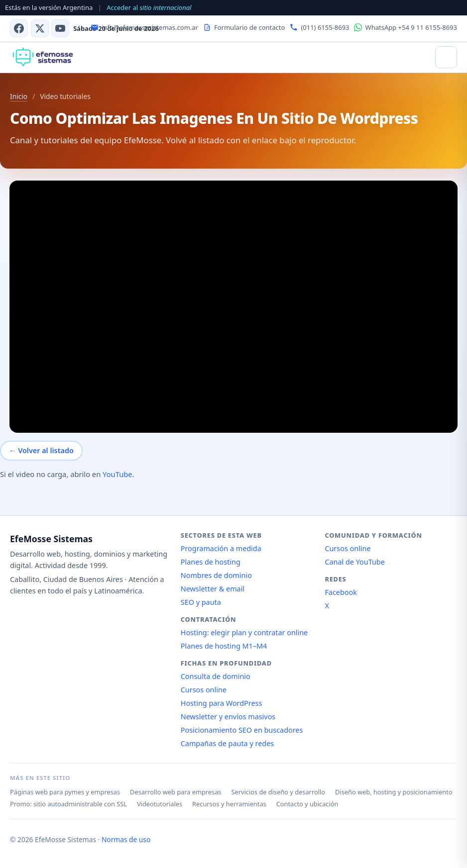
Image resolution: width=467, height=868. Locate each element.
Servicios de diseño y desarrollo (278, 792)
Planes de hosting (211, 562)
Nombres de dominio (216, 575)
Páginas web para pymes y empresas (65, 792)
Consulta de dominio (216, 676)
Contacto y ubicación (307, 804)
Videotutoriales (160, 804)
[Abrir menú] (446, 57)
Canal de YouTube (354, 562)
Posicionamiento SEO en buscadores (242, 730)
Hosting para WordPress (222, 703)
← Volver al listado (41, 450)
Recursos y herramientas (229, 804)
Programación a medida (221, 548)
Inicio (19, 96)
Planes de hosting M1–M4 (224, 646)
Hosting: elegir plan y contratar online (244, 632)
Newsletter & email (213, 589)
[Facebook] (19, 28)
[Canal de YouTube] (60, 28)
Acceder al (149, 7)
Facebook (341, 592)
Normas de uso (126, 839)
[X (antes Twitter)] (40, 28)
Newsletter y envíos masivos (228, 717)
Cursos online (204, 690)
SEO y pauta (201, 602)
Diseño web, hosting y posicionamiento (394, 792)
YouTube (117, 474)
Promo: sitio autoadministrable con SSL (68, 804)
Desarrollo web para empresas (175, 792)
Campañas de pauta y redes (227, 743)
